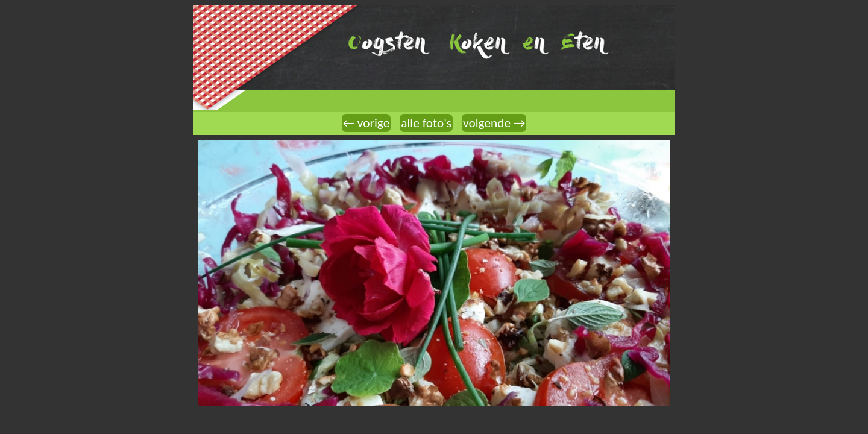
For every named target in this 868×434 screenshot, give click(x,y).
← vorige (366, 123)
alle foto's (426, 123)
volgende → (494, 123)
